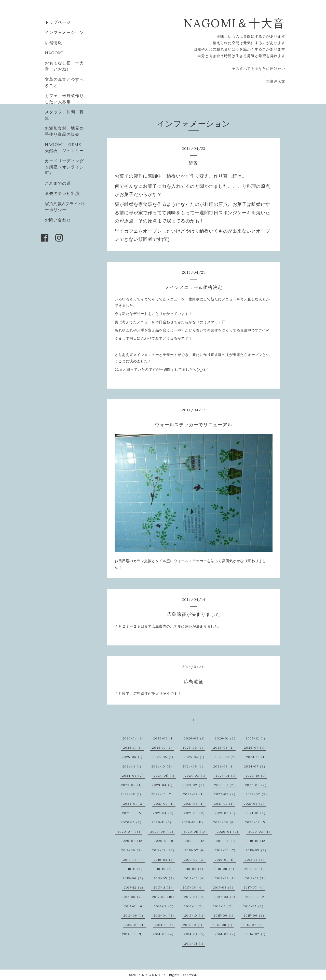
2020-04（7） (228, 832)
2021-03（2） (195, 813)
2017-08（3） (224, 887)
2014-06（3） (133, 934)
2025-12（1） (256, 738)
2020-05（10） (196, 832)
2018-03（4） (195, 878)
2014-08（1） (223, 925)
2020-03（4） (260, 832)
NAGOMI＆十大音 (234, 23)
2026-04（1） (133, 738)
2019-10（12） (257, 841)
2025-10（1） (163, 747)
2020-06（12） (163, 832)
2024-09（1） (194, 766)
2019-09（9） (132, 850)
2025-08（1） (224, 747)
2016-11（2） (194, 906)
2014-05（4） (164, 934)
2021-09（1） (165, 804)
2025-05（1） (164, 757)
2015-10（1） (195, 915)
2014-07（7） (253, 925)
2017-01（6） (135, 906)
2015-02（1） (136, 925)
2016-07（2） (254, 906)
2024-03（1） (196, 776)
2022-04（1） (194, 794)
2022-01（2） (134, 804)
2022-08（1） (132, 794)
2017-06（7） (133, 897)
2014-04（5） (195, 934)
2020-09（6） (225, 822)
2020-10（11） (193, 822)
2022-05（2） (163, 794)
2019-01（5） (226, 860)
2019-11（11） (227, 841)
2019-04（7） (134, 860)
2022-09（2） (257, 785)
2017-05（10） (164, 897)
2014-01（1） (195, 943)
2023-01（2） (225, 785)
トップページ (58, 22)
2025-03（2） (226, 757)
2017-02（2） (256, 897)
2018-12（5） (255, 860)
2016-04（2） (165, 915)
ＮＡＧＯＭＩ (152, 975)
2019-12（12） (196, 841)
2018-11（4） (134, 869)
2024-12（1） (257, 757)
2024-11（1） (133, 766)
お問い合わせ (58, 220)
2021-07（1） (225, 804)
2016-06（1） (134, 915)
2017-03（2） (226, 897)
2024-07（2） (255, 766)
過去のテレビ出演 (62, 193)
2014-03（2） (226, 934)
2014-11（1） (165, 925)
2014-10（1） (194, 925)
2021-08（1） (195, 804)
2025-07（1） (255, 747)
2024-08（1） (224, 766)
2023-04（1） (163, 785)
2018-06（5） (134, 878)
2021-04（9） (164, 813)
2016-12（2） (165, 906)
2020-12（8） (132, 822)
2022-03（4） (226, 794)
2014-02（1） (256, 934)
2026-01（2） (226, 738)
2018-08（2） (225, 869)
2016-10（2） (224, 906)
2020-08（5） (257, 822)
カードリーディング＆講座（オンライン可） (64, 167)
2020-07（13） (130, 832)
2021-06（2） (255, 804)
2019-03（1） (164, 860)
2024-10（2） (162, 766)
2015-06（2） (255, 915)
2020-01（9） (165, 841)
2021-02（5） (226, 813)
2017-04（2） (195, 897)
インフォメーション (64, 32)
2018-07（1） (255, 869)
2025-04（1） (195, 757)
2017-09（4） (193, 887)
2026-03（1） (164, 738)
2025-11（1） (133, 747)
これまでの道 (58, 183)
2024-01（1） (226, 776)
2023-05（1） (132, 785)
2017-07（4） (254, 887)
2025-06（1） (133, 757)
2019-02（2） (195, 860)
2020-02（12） (133, 841)
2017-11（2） (164, 887)
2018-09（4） (194, 869)
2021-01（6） (256, 813)
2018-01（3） (256, 878)
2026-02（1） (195, 738)
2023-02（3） (194, 785)
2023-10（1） (256, 776)
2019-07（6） (195, 850)
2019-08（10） (164, 850)
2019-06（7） (226, 850)
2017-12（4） (134, 887)
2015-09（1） (224, 915)
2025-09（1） (194, 747)
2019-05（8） (257, 850)
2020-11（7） (162, 822)
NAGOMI (57, 53)
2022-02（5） (257, 794)
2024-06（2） (134, 776)
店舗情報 (53, 43)
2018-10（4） (163, 869)
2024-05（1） (165, 776)
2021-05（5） (133, 813)
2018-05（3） (165, 878)
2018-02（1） (226, 878)
